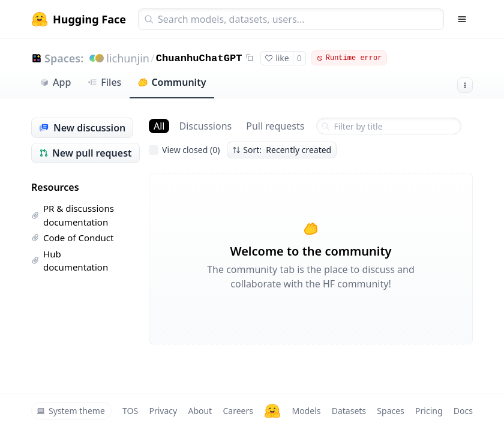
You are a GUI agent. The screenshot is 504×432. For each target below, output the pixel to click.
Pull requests (275, 126)
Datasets (349, 411)
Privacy (163, 411)
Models (306, 411)
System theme (71, 411)
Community (172, 82)
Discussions (205, 126)
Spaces (390, 411)
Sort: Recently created (282, 150)
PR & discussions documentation (73, 215)
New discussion (82, 128)
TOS (130, 411)
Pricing (429, 411)
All (159, 126)
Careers (238, 411)
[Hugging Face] (272, 411)
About (200, 411)
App (55, 82)
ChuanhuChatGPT (199, 58)
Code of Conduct (72, 238)
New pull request (85, 153)
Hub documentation (70, 261)
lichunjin (128, 58)
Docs (463, 411)
